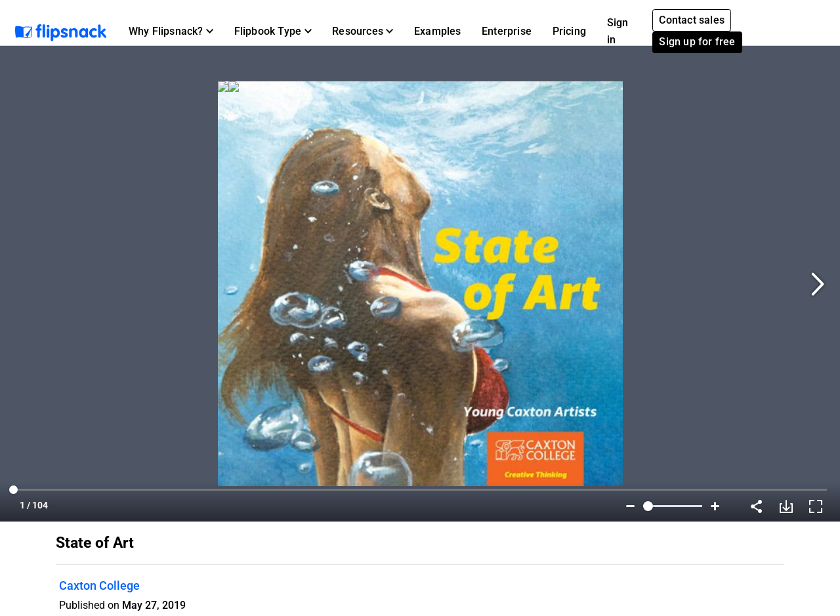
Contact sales (692, 20)
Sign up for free (697, 42)
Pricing (569, 31)
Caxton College (99, 585)
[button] (171, 31)
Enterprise (507, 31)
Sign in (618, 31)
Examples (438, 31)
